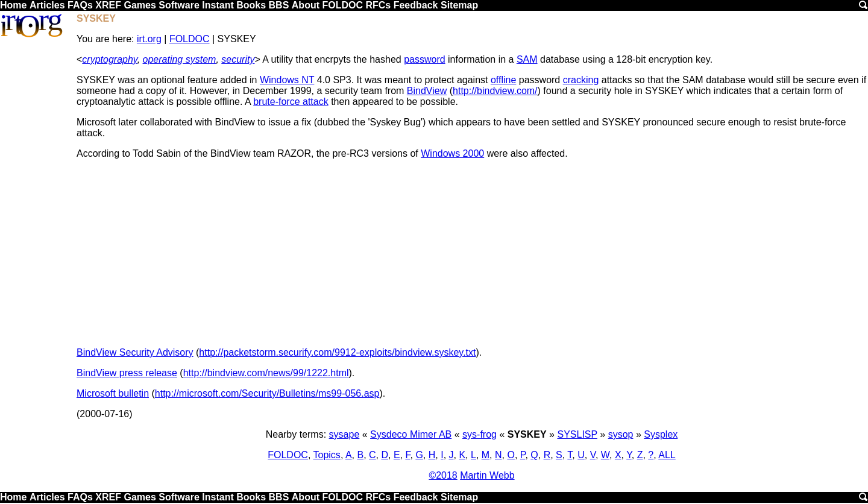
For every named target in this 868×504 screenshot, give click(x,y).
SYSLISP (577, 434)
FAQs (80, 5)
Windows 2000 (452, 153)
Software (179, 5)
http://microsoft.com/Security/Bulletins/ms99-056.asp (267, 393)
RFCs (378, 5)
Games (140, 5)
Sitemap (459, 5)
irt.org (149, 39)
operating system (180, 59)
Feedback (416, 5)
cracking (581, 80)
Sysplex (661, 434)
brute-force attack (291, 102)
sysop (621, 434)
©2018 (443, 475)
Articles (47, 5)
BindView (427, 91)
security (238, 59)
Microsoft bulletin (113, 393)
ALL (667, 455)
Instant (218, 5)
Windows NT (287, 80)
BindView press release (127, 373)
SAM (527, 59)
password (424, 59)
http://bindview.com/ (495, 91)
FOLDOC (342, 5)
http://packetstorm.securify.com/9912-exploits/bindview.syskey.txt (337, 352)
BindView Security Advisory (135, 352)
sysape (344, 434)
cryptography (109, 59)
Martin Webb (487, 475)
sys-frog (480, 434)
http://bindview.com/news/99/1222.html (266, 373)
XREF (108, 5)
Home (13, 5)
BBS (279, 5)
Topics (327, 455)
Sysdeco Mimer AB (411, 434)
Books (251, 5)
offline (503, 80)
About (306, 5)
